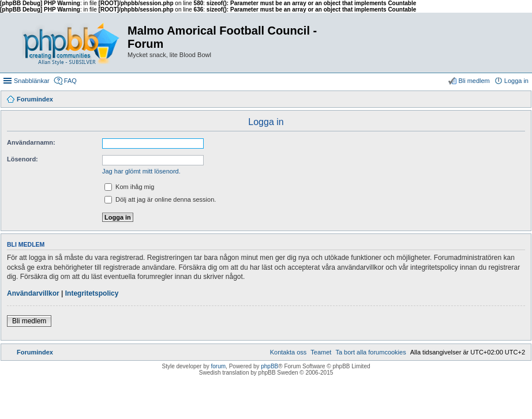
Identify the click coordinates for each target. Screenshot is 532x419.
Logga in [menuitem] (516, 81)
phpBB (269, 366)
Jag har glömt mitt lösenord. (141, 171)
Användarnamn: (31, 142)
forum (219, 366)
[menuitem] (370, 352)
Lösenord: (23, 159)
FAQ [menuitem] (70, 81)
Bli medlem (29, 321)
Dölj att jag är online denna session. (160, 199)
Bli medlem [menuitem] (474, 81)
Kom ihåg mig (129, 187)
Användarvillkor (33, 293)
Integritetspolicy (92, 293)
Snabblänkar (32, 81)
